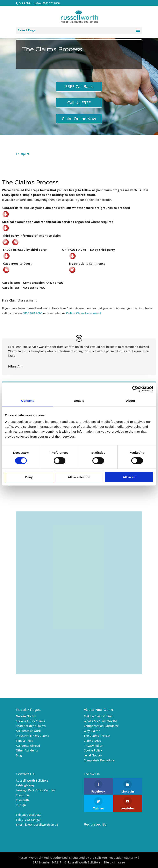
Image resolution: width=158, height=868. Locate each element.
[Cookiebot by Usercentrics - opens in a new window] (135, 389)
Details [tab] (79, 400)
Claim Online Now (79, 119)
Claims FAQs (92, 741)
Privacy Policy (93, 746)
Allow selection (79, 477)
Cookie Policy (93, 750)
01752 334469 (31, 820)
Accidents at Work (28, 731)
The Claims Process (97, 736)
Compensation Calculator (101, 726)
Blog (19, 755)
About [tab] (131, 400)
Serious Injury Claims (30, 721)
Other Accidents (27, 750)
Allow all (129, 477)
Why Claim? (92, 731)
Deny (29, 477)
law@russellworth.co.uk (42, 825)
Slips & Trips (24, 741)
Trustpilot (23, 154)
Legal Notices (93, 755)
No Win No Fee (26, 716)
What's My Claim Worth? (100, 721)
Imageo (119, 862)
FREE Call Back (79, 87)
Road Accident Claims (31, 726)
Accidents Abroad (28, 746)
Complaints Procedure (99, 760)
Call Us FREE (79, 103)
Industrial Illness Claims (32, 736)
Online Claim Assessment (84, 313)
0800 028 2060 (51, 3)
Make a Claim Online (98, 716)
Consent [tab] (27, 400)
